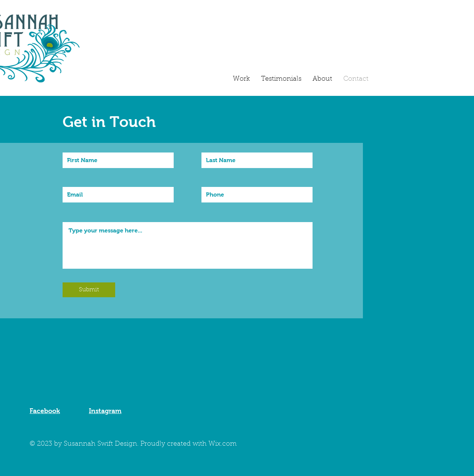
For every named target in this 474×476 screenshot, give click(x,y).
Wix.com (223, 444)
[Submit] (89, 290)
